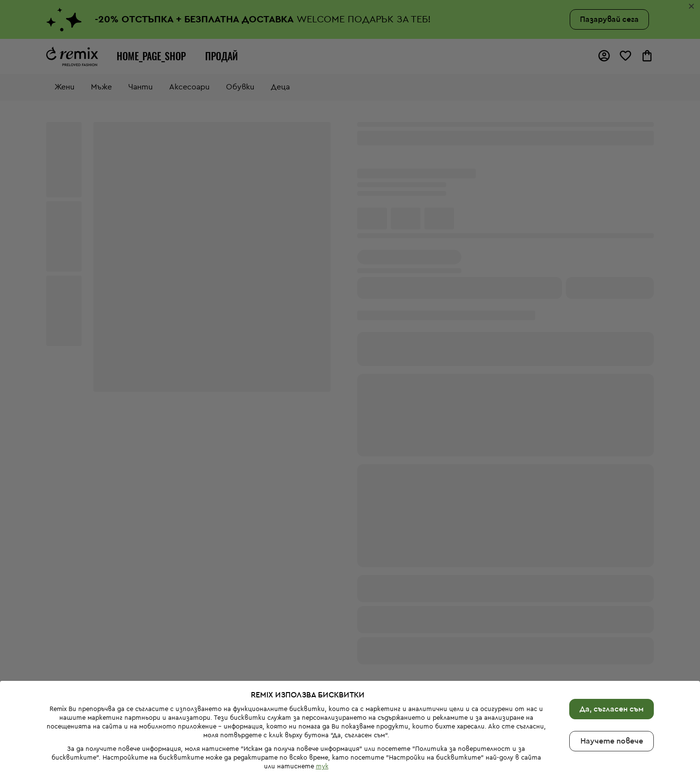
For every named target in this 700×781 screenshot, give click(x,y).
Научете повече (612, 741)
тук (322, 766)
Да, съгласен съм (612, 709)
